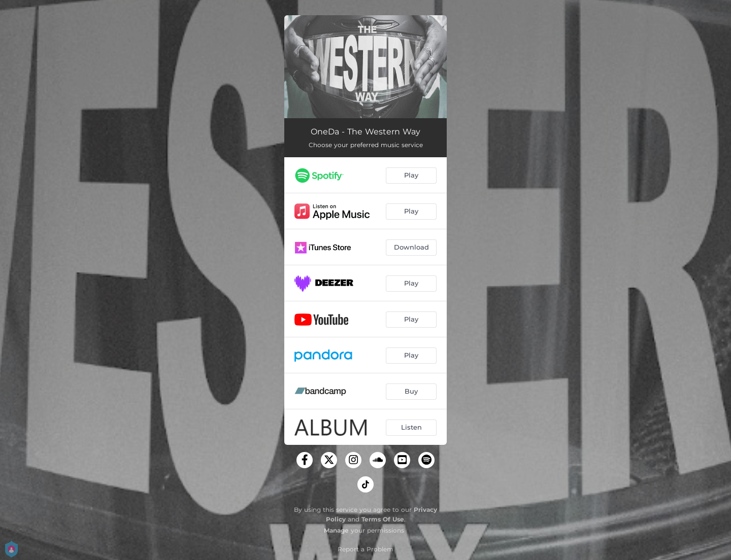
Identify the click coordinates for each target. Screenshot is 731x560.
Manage (336, 530)
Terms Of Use (383, 519)
